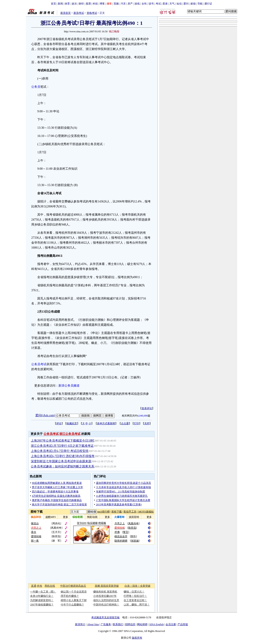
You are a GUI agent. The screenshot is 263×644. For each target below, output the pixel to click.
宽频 (116, 4)
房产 (130, 4)
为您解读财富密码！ (42, 600)
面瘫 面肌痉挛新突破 (107, 586)
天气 (172, 4)
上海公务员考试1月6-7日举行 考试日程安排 (60, 451)
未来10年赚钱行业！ (42, 596)
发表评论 (147, 408)
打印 (136, 423)
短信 (179, 4)
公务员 (36, 87)
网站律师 (142, 624)
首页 (53, 4)
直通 (34, 586)
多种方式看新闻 (106, 423)
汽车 (123, 4)
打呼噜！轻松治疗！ (135, 596)
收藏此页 (72, 423)
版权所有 (137, 638)
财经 (81, 4)
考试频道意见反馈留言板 (105, 617)
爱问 (186, 4)
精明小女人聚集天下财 (74, 600)
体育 (67, 4)
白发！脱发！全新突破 (138, 586)
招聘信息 (130, 624)
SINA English (156, 624)
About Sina (93, 624)
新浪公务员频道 (69, 386)
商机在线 (50, 586)
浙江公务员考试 (70, 434)
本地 (39, 586)
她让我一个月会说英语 (74, 592)
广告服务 (106, 624)
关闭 (147, 423)
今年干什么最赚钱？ (72, 605)
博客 (102, 4)
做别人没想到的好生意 (106, 600)
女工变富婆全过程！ (135, 600)
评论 (59, 423)
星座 (165, 4)
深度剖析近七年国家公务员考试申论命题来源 (61, 461)
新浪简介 (80, 624)
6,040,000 (142, 416)
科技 (95, 4)
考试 (158, 4)
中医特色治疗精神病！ (106, 605)
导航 (200, 4)
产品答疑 (183, 624)
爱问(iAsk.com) (45, 415)
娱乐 (74, 4)
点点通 (125, 423)
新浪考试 (79, 13)
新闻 (60, 4)
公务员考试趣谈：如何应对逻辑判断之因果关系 (63, 466)
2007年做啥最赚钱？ (42, 605)
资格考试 (92, 13)
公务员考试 (39, 364)
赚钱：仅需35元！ (134, 592)
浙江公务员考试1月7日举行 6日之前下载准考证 (62, 446)
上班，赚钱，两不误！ (137, 605)
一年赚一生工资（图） (43, 592)
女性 (144, 4)
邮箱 (193, 4)
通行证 (208, 4)
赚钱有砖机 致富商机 (105, 592)
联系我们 (118, 624)
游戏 (137, 4)
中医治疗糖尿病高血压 (73, 586)
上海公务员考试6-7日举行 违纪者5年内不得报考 (63, 456)
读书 (151, 4)
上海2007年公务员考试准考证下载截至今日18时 (63, 441)
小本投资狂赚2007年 (105, 596)
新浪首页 (66, 13)
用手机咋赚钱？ (70, 596)
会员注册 (171, 624)
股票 (88, 4)
